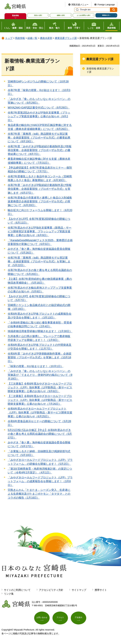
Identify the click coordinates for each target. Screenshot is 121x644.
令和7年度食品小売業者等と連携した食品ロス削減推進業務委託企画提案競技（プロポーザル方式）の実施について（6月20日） (40, 201)
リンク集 (9, 594)
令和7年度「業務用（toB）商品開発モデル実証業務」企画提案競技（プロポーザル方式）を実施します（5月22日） (39, 262)
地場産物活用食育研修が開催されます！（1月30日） (40, 331)
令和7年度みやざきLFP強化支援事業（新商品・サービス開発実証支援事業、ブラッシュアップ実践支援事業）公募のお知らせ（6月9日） (40, 231)
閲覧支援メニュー (80, 5)
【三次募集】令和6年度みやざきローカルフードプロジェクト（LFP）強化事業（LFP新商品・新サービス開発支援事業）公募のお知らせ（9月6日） (40, 387)
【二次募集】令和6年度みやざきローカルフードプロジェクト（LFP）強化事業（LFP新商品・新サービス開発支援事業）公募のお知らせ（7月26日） (40, 400)
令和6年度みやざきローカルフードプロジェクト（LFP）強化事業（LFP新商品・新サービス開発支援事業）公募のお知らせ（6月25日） (40, 413)
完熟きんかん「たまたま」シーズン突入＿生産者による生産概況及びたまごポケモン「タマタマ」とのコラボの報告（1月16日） (39, 494)
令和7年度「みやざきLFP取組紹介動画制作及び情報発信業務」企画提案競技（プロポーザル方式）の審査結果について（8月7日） (40, 150)
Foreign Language (106, 5)
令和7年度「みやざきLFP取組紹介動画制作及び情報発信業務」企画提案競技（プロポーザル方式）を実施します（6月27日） (40, 189)
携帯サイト (101, 590)
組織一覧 (32, 38)
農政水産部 (46, 38)
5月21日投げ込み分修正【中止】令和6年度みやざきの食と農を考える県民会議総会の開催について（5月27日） (40, 434)
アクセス (60, 619)
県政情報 (20, 38)
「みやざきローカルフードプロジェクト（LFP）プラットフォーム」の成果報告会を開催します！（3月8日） (40, 481)
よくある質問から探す (84, 15)
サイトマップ (79, 590)
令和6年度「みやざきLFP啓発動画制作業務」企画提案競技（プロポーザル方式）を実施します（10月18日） (40, 357)
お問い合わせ (42, 619)
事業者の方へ (106, 15)
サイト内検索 (77, 10)
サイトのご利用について (17, 590)
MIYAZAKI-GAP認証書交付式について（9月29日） (39, 108)
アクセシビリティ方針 (51, 590)
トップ (9, 38)
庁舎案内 (78, 619)
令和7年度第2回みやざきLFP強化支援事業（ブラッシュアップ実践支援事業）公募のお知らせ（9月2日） (39, 116)
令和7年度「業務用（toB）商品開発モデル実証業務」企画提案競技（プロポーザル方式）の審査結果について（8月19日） (39, 138)
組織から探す (61, 15)
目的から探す (38, 15)
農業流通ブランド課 (66, 38)
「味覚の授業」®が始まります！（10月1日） (35, 366)
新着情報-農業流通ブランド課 (100, 70)
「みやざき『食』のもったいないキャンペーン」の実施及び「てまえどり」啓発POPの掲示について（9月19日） (40, 375)
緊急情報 (15, 15)
